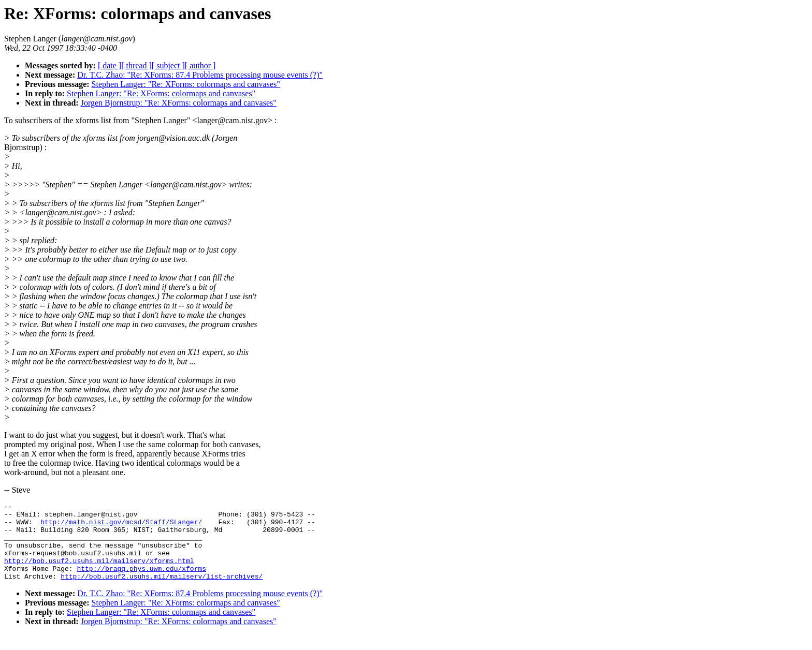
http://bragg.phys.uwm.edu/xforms (141, 582)
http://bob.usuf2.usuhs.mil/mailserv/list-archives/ (162, 592)
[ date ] (110, 65)
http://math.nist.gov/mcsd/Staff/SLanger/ (121, 526)
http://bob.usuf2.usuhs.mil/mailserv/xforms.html (99, 573)
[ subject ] (168, 65)
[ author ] (200, 65)
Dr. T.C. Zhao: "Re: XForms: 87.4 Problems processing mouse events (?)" (200, 75)
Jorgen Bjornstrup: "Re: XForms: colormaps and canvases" (179, 103)
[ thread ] (136, 65)
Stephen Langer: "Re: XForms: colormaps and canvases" (186, 84)
